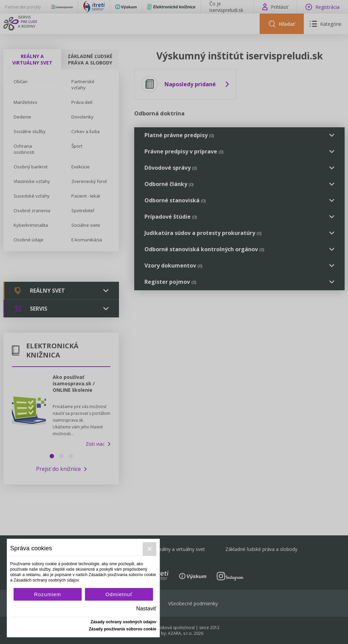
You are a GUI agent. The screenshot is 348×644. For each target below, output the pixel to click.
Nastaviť (146, 609)
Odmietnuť (119, 594)
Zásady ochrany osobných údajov (124, 622)
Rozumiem (48, 594)
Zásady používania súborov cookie (123, 629)
